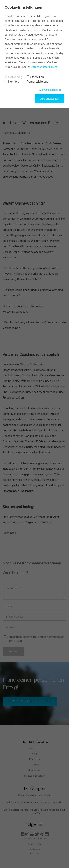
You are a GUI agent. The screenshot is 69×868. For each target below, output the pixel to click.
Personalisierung (36, 82)
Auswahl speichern (50, 90)
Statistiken (35, 77)
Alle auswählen (50, 99)
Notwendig (13, 77)
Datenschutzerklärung (44, 67)
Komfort (12, 82)
